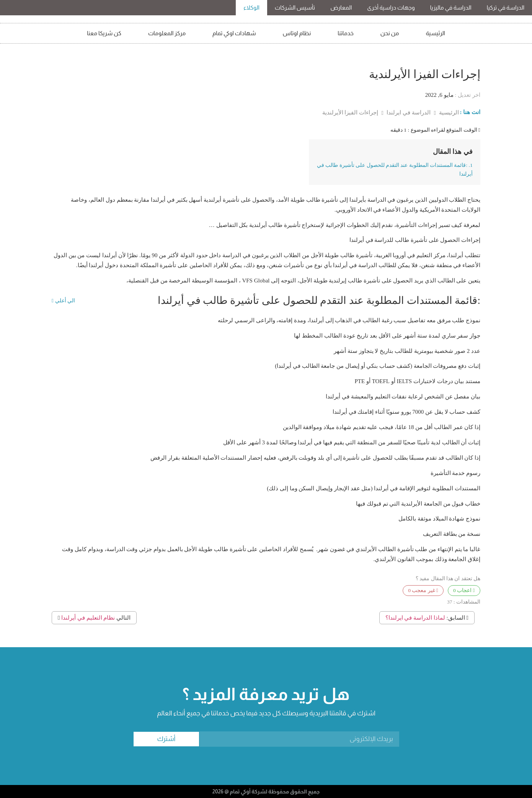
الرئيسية (436, 33)
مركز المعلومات (167, 33)
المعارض (341, 7)
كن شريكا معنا (104, 33)
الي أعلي (63, 301)
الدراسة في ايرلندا (408, 113)
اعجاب (464, 590)
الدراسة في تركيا (506, 7)
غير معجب (423, 590)
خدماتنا (346, 33)
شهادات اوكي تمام (234, 33)
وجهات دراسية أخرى (391, 7)
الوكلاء (251, 7)
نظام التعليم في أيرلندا (88, 618)
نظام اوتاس (297, 33)
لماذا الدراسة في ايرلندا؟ (415, 618)
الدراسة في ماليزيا (451, 7)
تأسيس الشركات (295, 7)
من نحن (390, 33)
